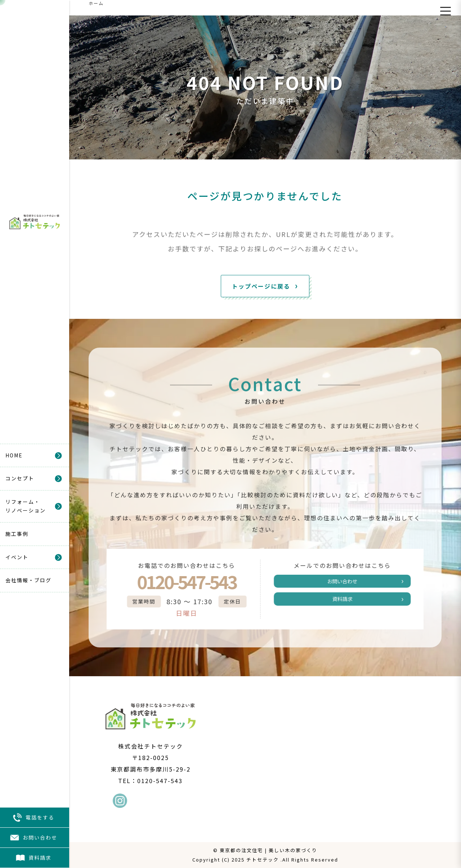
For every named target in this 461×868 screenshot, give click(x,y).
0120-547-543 (179, 582)
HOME (14, 455)
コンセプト (20, 478)
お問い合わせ (33, 838)
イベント (17, 557)
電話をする (33, 817)
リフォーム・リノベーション (26, 506)
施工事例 (17, 534)
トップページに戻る (261, 286)
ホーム (96, 3)
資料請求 (33, 858)
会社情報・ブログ (28, 580)
